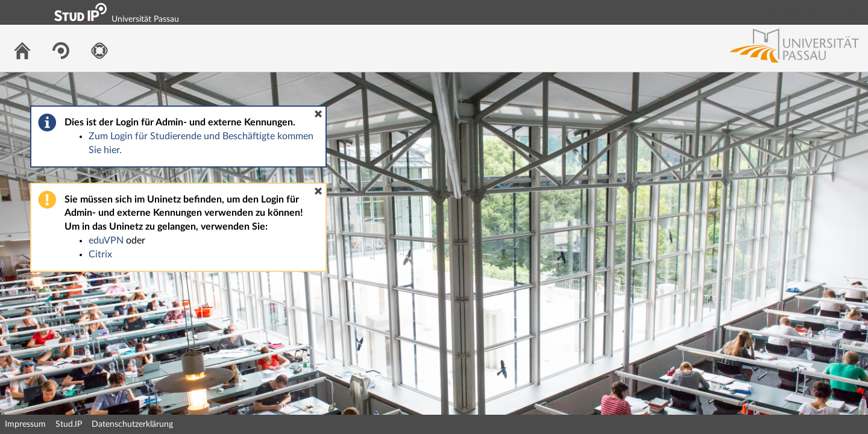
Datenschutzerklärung (132, 424)
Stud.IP (69, 424)
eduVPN (106, 241)
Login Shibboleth (791, 12)
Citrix (100, 254)
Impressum (25, 424)
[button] (318, 114)
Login (854, 12)
